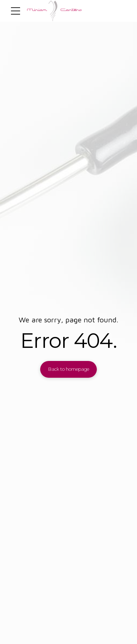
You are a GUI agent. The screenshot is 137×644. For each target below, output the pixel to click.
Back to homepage (69, 369)
